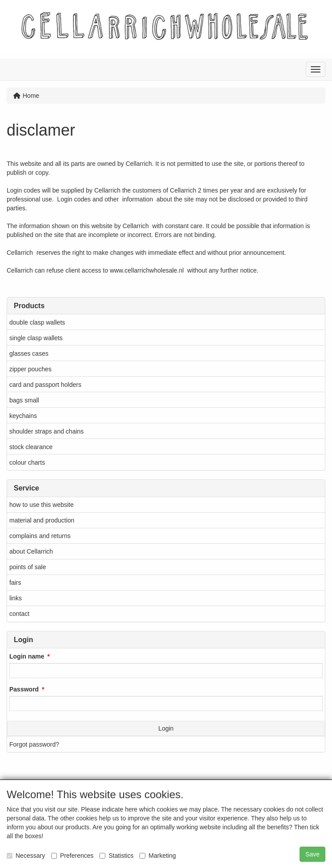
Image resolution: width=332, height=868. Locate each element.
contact (19, 614)
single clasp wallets (36, 338)
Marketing (158, 856)
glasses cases (29, 354)
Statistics (116, 856)
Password (24, 689)
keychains (23, 416)
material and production (42, 520)
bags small (24, 400)
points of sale (28, 567)
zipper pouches (30, 369)
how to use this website (42, 505)
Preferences (72, 856)
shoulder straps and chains (46, 431)
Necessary (26, 856)
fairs (15, 583)
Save (312, 854)
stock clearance (31, 447)
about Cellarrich (31, 551)
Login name (27, 656)
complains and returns (40, 536)
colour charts (27, 462)
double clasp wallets (37, 322)
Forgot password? (34, 744)
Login (166, 728)
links (16, 598)
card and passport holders (45, 385)
